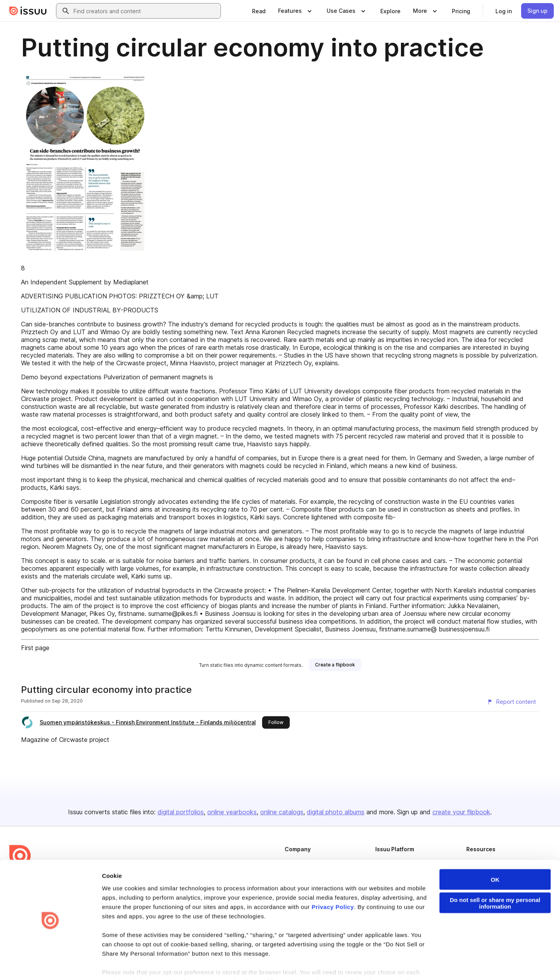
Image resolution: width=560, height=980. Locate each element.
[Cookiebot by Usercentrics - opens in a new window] (50, 965)
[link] (259, 11)
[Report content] (511, 702)
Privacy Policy (333, 882)
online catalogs (282, 812)
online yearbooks (232, 812)
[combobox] (145, 11)
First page (35, 648)
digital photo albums (336, 812)
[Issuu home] (28, 11)
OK (495, 855)
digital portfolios (181, 812)
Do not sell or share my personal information (495, 878)
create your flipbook (461, 812)
